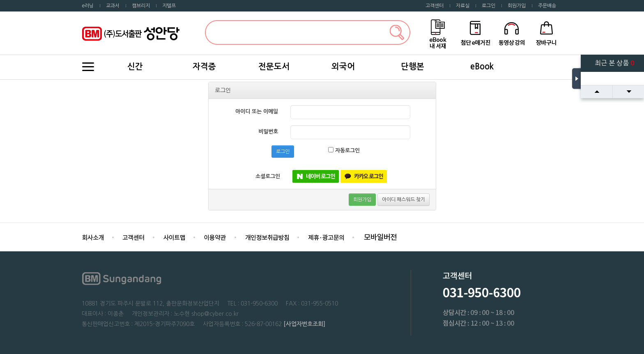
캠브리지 (141, 6)
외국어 (343, 67)
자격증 (204, 67)
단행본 (413, 67)
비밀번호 (268, 132)
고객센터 (435, 6)
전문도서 (274, 67)
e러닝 (88, 6)
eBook (482, 67)
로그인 (489, 6)
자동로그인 (344, 150)
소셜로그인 (268, 176)
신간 (135, 67)
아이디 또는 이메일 (257, 111)
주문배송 (547, 6)
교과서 (113, 6)
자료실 (463, 6)
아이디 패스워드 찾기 (404, 200)
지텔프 (169, 6)
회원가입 (517, 6)
